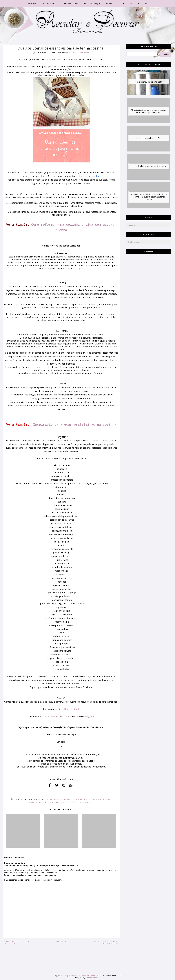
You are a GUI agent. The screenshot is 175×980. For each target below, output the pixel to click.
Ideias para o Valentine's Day (149, 138)
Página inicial (61, 941)
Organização (85, 802)
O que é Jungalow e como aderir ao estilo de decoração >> (107, 942)
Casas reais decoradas (58, 799)
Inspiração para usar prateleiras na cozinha (75, 425)
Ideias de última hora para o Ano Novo (149, 166)
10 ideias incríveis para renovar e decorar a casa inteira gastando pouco (149, 111)
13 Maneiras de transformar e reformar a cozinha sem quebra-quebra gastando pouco (149, 197)
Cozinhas (77, 799)
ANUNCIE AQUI (92, 4)
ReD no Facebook (71, 709)
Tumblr (67, 716)
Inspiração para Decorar (97, 799)
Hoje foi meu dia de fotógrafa (149, 82)
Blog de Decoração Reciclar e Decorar (81, 976)
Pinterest (54, 716)
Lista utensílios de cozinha (62, 802)
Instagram (88, 716)
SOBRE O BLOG (50, 4)
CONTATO (111, 4)
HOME (32, 4)
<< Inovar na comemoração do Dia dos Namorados (16, 942)
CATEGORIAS (71, 4)
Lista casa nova (38, 802)
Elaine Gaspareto (93, 978)
